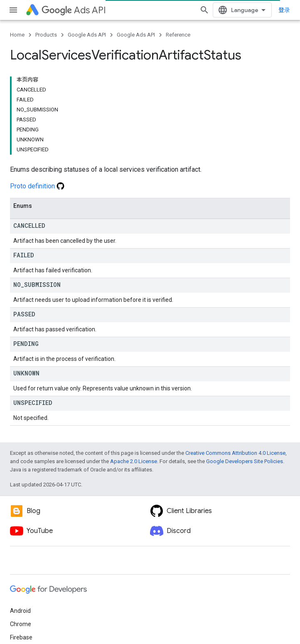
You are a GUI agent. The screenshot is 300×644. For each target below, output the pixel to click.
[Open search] (204, 10)
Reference (178, 35)
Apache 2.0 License (134, 461)
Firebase (21, 637)
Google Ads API (87, 35)
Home (17, 35)
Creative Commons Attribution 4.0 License (235, 453)
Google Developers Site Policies (245, 461)
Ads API (74, 10)
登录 (284, 10)
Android (20, 611)
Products (46, 35)
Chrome (21, 624)
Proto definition (37, 186)
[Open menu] (13, 10)
